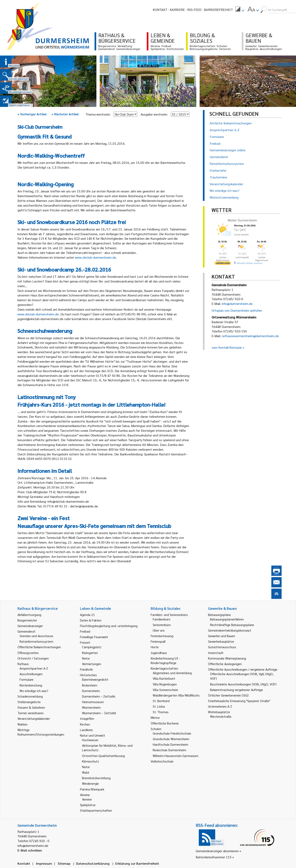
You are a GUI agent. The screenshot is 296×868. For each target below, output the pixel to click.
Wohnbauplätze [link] (219, 712)
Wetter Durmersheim (242, 220)
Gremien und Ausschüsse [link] (36, 636)
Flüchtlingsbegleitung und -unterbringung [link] (109, 626)
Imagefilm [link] (87, 718)
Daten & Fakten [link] (91, 620)
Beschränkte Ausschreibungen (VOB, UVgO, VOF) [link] (243, 684)
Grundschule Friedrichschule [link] (172, 733)
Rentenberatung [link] (31, 685)
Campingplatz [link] (92, 647)
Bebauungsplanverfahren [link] (227, 619)
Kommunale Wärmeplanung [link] (227, 658)
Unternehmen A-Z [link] (220, 706)
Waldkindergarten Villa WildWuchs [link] (176, 695)
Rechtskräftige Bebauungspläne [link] (232, 625)
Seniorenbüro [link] (162, 625)
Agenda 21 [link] (87, 615)
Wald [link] (86, 772)
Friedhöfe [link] (86, 669)
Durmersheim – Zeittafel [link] (99, 696)
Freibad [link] (85, 631)
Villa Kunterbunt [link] (164, 678)
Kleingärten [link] (90, 653)
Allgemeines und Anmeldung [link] (172, 673)
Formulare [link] (27, 679)
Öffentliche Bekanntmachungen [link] (39, 647)
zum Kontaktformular (227, 347)
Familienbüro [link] (162, 619)
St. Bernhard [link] (161, 701)
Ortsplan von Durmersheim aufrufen (237, 310)
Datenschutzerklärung (93, 863)
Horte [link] (155, 647)
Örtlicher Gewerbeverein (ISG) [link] (228, 695)
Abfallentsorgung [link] (29, 615)
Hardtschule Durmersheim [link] (171, 744)
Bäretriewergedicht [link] (95, 679)
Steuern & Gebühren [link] (31, 707)
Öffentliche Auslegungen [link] (225, 664)
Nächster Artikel (65, 114)
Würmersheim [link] (91, 707)
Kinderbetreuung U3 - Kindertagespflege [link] (165, 660)
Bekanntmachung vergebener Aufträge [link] (236, 690)
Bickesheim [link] (90, 685)
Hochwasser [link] (90, 740)
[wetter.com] (223, 264)
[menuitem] (240, 10)
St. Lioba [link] (159, 706)
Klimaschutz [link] (91, 761)
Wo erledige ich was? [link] (34, 691)
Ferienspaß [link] (158, 641)
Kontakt (160, 10)
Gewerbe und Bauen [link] (222, 636)
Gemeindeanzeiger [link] (30, 626)
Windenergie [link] (90, 783)
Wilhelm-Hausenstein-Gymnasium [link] (176, 756)
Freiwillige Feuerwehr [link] (94, 637)
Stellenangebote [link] (29, 702)
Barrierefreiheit (218, 10)
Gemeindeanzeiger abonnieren (217, 851)
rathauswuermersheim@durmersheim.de (250, 336)
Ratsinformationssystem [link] (36, 641)
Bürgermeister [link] (27, 620)
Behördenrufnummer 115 (214, 857)
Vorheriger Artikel (32, 114)
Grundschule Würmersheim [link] (171, 739)
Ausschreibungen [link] (31, 674)
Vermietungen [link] (92, 664)
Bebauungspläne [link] (219, 615)
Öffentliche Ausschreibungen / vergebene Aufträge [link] (243, 669)
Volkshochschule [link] (162, 761)
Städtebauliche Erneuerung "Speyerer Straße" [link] (239, 701)
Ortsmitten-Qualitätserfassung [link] (103, 756)
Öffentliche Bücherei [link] (165, 723)
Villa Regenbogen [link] (165, 684)
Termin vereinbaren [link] (31, 713)
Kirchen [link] (85, 724)
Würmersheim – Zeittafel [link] (99, 713)
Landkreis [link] (86, 730)
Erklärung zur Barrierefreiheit (137, 863)
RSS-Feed (194, 10)
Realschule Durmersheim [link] (169, 750)
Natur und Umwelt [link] (92, 735)
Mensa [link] (155, 717)
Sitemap (64, 863)
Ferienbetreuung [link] (162, 636)
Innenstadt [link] (216, 653)
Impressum (44, 863)
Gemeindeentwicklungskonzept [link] (230, 630)
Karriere (177, 10)
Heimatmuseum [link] (93, 702)
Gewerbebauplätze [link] (221, 641)
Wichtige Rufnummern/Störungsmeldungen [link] (41, 732)
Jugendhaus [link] (159, 653)
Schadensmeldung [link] (30, 696)
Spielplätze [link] (88, 805)
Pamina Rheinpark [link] (92, 789)
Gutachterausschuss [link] (222, 647)
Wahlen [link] (23, 724)
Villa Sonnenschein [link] (165, 690)
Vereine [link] (87, 799)
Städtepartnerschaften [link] (96, 810)
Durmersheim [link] (91, 691)
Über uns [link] (159, 630)
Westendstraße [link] (221, 716)
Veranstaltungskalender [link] (34, 718)
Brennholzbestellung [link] (96, 778)
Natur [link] (86, 658)
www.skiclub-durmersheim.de (95, 257)
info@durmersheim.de (237, 304)
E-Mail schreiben (30, 850)
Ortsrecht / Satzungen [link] (33, 658)
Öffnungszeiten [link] (28, 653)
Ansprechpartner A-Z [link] (34, 668)
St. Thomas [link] (161, 712)
